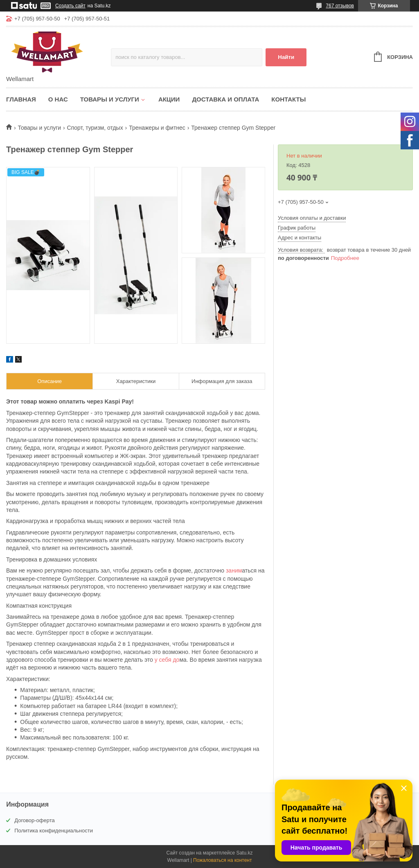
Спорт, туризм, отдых (95, 128)
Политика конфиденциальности (54, 831)
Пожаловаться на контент (222, 860)
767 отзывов (340, 6)
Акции (169, 99)
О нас (58, 99)
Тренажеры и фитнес (157, 128)
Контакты (288, 99)
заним (234, 570)
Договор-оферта (35, 820)
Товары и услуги (110, 99)
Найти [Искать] (286, 57)
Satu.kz (244, 853)
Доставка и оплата (225, 99)
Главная (21, 99)
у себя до (167, 660)
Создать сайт (70, 6)
